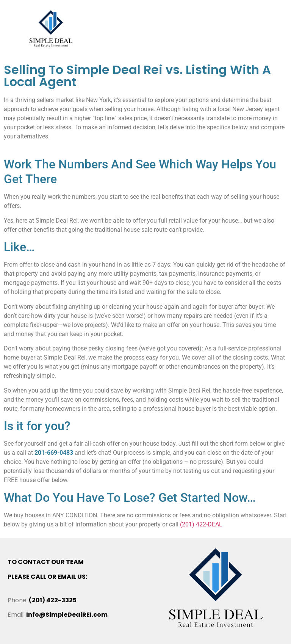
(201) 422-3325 (53, 600)
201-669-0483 (54, 453)
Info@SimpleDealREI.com (67, 615)
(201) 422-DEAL (201, 524)
